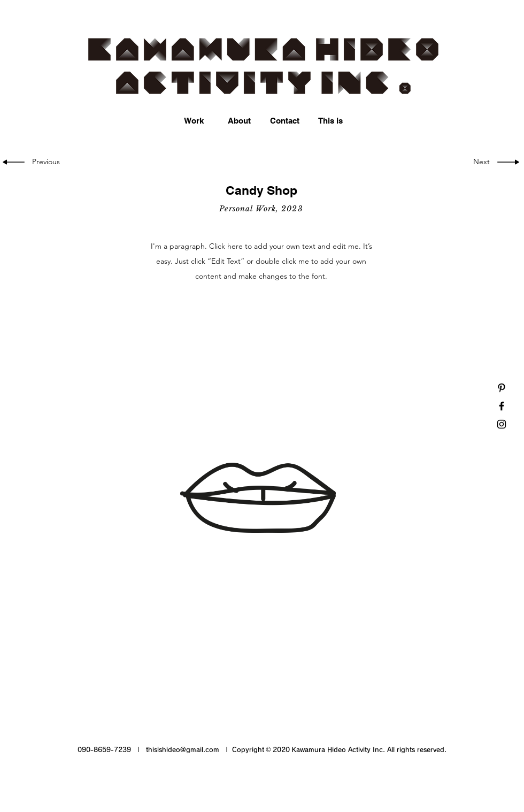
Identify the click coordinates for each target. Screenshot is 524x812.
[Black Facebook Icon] (502, 406)
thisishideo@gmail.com (183, 749)
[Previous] (48, 162)
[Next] (480, 162)
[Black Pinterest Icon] (502, 388)
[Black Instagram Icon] (502, 424)
